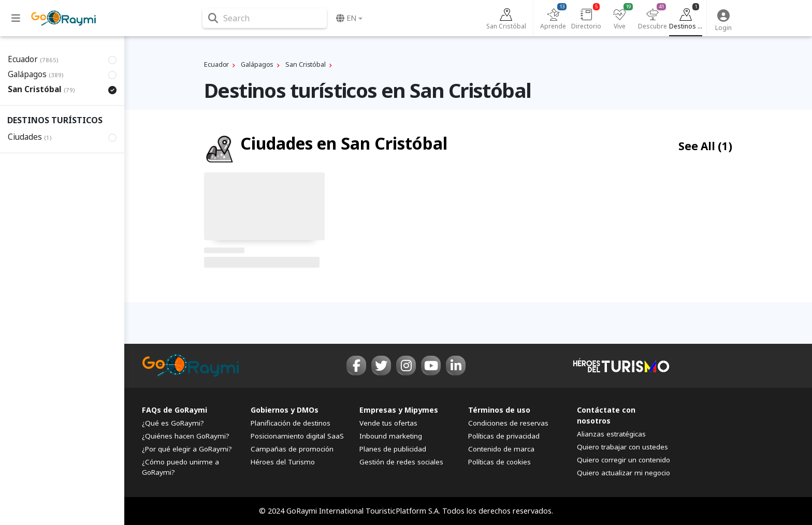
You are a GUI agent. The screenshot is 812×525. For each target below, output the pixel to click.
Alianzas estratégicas (611, 434)
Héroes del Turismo (283, 462)
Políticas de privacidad (504, 436)
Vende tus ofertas (388, 423)
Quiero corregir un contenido (624, 460)
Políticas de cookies (499, 462)
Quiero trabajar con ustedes (622, 447)
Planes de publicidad (393, 449)
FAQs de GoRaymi (175, 410)
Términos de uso (499, 410)
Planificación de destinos (291, 423)
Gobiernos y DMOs (285, 410)
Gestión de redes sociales (401, 462)
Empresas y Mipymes (399, 410)
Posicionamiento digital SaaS (297, 436)
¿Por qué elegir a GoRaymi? (187, 449)
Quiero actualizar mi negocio (624, 473)
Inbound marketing (391, 436)
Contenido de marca (501, 449)
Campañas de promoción (292, 449)
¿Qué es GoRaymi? (173, 423)
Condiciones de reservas (508, 423)
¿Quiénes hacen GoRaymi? (186, 436)
